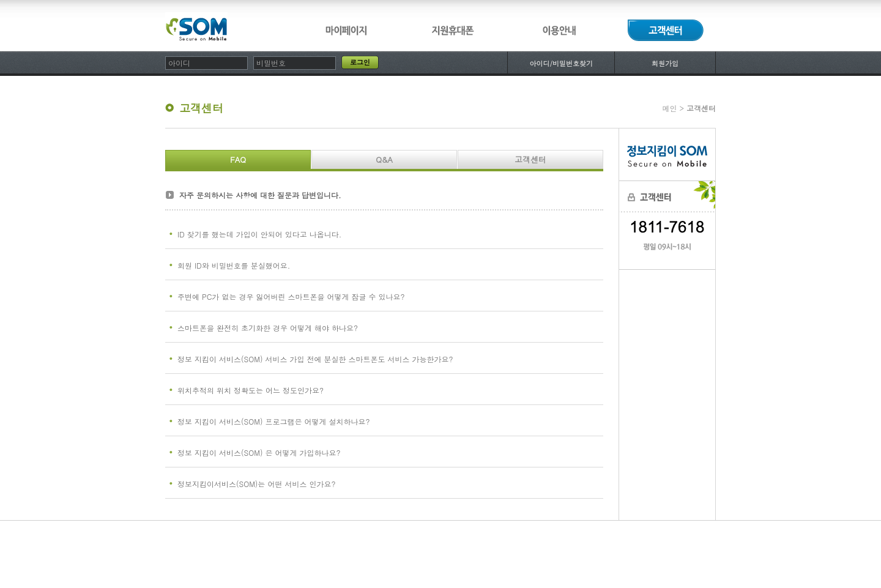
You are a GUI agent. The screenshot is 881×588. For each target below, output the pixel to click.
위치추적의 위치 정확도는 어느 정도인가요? (251, 390)
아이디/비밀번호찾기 (561, 63)
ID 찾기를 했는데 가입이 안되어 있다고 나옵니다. (259, 234)
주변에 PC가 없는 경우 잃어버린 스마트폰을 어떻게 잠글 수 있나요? (291, 296)
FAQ (238, 159)
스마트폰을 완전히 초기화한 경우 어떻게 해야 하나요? (268, 328)
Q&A (384, 159)
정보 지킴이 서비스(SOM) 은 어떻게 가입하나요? (259, 452)
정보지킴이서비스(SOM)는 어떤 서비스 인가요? (256, 484)
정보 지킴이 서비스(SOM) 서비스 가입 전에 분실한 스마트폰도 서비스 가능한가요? (315, 359)
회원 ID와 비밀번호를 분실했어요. (234, 265)
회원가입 (665, 63)
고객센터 (530, 159)
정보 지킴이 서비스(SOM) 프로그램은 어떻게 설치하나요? (273, 421)
